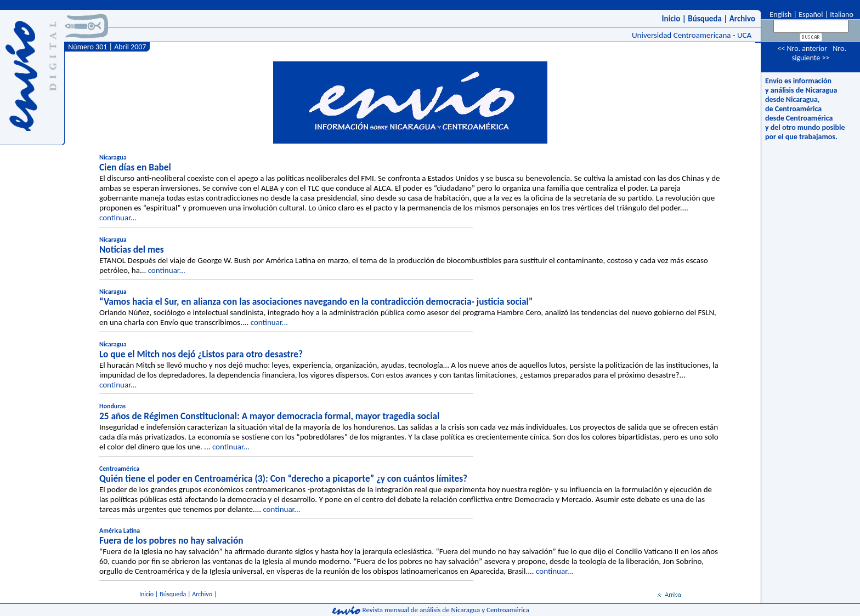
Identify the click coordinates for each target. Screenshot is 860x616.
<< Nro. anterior (802, 49)
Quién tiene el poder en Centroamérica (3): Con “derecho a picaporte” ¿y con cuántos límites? (283, 478)
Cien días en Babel (135, 167)
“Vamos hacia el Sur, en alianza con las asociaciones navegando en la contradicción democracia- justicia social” (316, 301)
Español (811, 15)
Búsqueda (705, 19)
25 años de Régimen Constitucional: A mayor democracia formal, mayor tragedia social (269, 416)
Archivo (742, 19)
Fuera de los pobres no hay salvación (171, 540)
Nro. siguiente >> (819, 53)
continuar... (118, 218)
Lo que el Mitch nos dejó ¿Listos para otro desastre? (201, 354)
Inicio (671, 19)
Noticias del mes (132, 249)
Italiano (842, 15)
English (780, 15)
